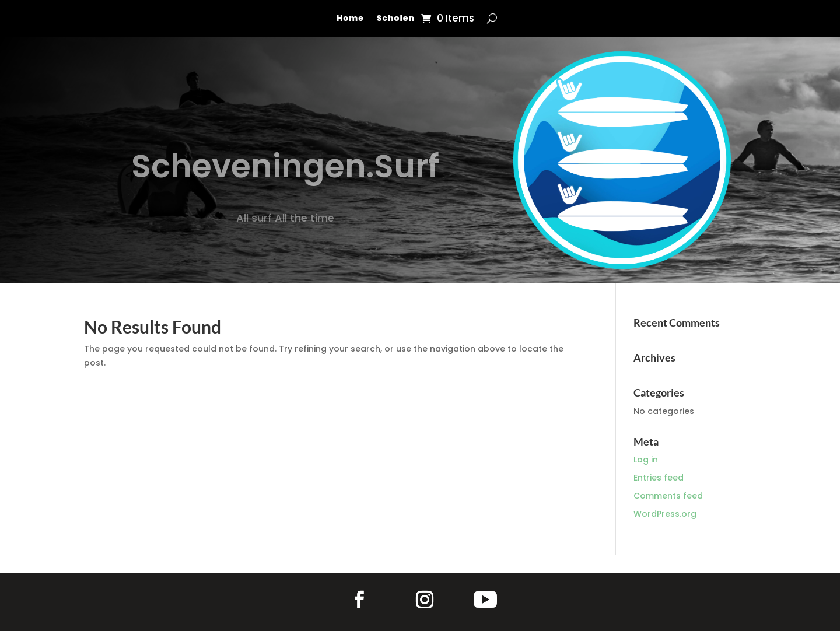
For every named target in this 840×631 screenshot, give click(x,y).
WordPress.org (665, 514)
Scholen (396, 19)
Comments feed (668, 496)
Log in (646, 460)
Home (350, 19)
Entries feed (659, 478)
